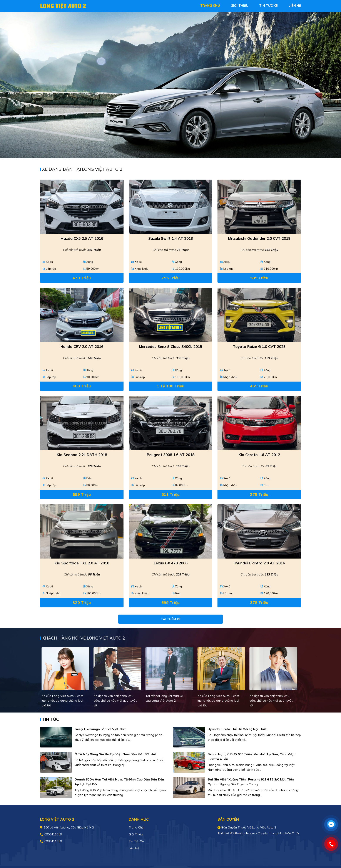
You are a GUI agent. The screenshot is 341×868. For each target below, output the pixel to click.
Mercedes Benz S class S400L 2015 (170, 346)
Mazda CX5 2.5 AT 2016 (82, 238)
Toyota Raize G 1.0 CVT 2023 (259, 346)
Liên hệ (134, 848)
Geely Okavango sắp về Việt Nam (100, 729)
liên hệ (295, 6)
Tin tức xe (136, 841)
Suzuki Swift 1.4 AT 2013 (171, 238)
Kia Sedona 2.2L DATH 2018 (82, 455)
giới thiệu (240, 6)
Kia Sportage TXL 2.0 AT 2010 (82, 563)
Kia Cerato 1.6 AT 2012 (259, 455)
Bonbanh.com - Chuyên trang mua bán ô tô (267, 833)
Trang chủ (136, 827)
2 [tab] (173, 152)
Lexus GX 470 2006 (171, 563)
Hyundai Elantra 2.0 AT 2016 (259, 563)
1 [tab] (168, 152)
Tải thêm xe (171, 619)
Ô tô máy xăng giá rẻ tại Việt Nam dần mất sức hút (116, 754)
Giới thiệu (136, 834)
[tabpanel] (170, 85)
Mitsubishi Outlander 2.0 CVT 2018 (259, 238)
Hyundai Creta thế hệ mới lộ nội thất (237, 729)
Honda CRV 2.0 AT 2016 (82, 346)
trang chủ (210, 6)
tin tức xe (268, 6)
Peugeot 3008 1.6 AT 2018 (171, 455)
